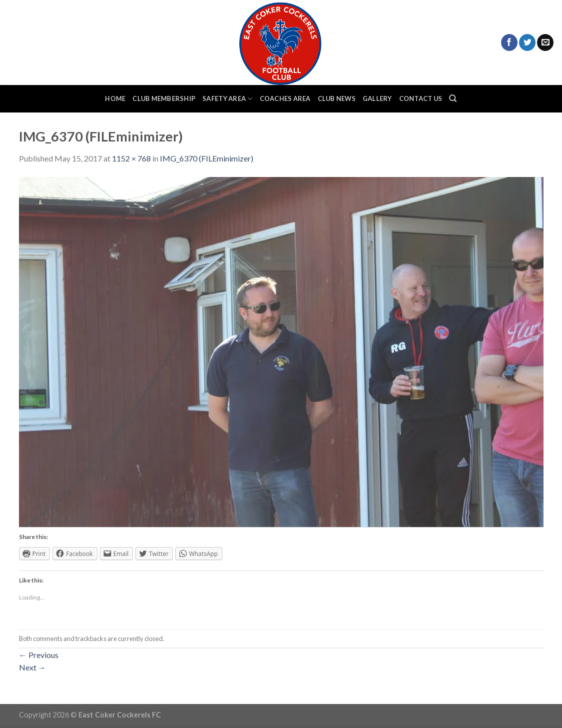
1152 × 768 (131, 158)
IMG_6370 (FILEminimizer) (207, 158)
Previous (39, 655)
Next (32, 667)
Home (115, 98)
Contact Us (421, 98)
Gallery (377, 98)
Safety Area (227, 99)
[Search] (453, 98)
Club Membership (164, 98)
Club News (337, 98)
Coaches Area (285, 98)
